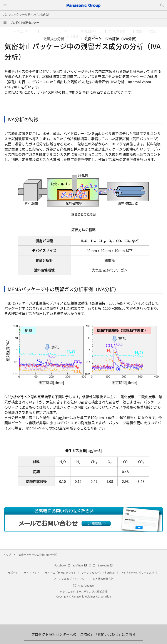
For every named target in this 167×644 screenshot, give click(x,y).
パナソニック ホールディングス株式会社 (27, 14)
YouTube (80, 589)
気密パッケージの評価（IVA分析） (39, 578)
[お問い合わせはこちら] (83, 634)
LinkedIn (105, 589)
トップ (7, 578)
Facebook (62, 589)
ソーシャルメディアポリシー (70, 602)
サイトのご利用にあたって (60, 596)
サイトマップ (32, 596)
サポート (13, 596)
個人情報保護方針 (103, 602)
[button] (23, 31)
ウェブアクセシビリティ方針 (137, 596)
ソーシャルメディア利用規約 (98, 596)
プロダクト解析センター (25, 22)
